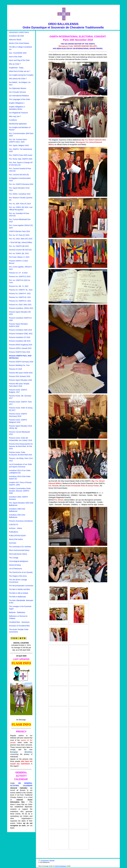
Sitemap (52, 860)
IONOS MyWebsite (61, 866)
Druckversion (44, 860)
